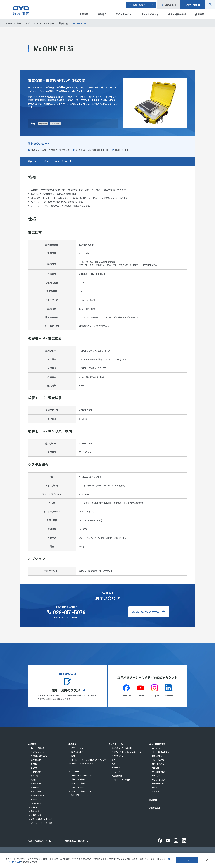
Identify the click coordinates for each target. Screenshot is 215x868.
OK (187, 860)
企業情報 (32, 744)
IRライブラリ (157, 756)
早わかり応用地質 (38, 748)
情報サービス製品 (78, 779)
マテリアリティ (118, 756)
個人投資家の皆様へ (160, 772)
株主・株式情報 (158, 760)
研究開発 (34, 807)
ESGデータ (116, 772)
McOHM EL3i (122, 150)
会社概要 (34, 768)
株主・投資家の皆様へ (161, 752)
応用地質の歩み (37, 772)
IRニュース (156, 748)
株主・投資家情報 (157, 744)
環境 (114, 760)
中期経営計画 (36, 799)
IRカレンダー (157, 776)
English (169, 5)
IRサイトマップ (158, 787)
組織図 (33, 780)
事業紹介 (72, 744)
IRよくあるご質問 (159, 780)
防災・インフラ (77, 748)
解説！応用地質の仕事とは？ (42, 819)
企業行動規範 (36, 760)
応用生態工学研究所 (75, 841)
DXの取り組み (36, 803)
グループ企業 (36, 783)
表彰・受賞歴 (36, 791)
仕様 (44, 161)
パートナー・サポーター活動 (42, 823)
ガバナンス (116, 768)
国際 (73, 756)
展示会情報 (35, 811)
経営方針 (156, 768)
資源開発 (56, 123)
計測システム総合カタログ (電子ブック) (51, 150)
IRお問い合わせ (158, 783)
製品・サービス (75, 771)
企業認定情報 (36, 815)
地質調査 (43, 123)
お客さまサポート (78, 787)
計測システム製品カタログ (81, 791)
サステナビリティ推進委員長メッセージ (127, 752)
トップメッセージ (38, 752)
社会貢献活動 (117, 776)
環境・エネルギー (78, 752)
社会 (114, 764)
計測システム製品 (78, 783)
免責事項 (156, 791)
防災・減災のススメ (66, 690)
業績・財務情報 (158, 764)
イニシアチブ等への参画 (121, 780)
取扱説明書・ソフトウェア (81, 795)
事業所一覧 (35, 787)
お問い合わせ (193, 5)
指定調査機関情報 (38, 795)
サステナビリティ (116, 744)
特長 (30, 161)
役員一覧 (34, 776)
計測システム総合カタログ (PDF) (93, 150)
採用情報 (153, 800)
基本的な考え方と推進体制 (122, 748)
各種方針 (34, 764)
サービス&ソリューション (81, 775)
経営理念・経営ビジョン (40, 756)
